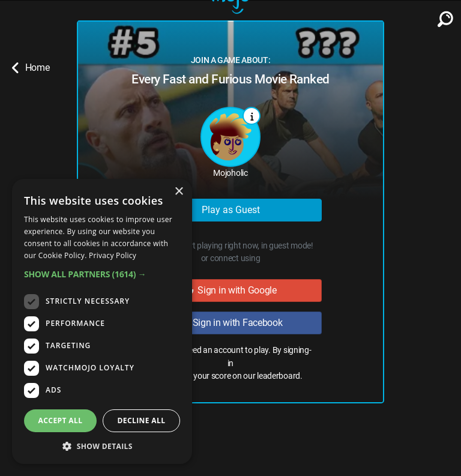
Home (31, 68)
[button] (102, 274)
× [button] (179, 192)
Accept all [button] (61, 420)
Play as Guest (231, 210)
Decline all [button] (142, 420)
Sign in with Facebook (230, 323)
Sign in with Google (230, 290)
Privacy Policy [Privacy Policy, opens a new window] (113, 255)
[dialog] (102, 321)
